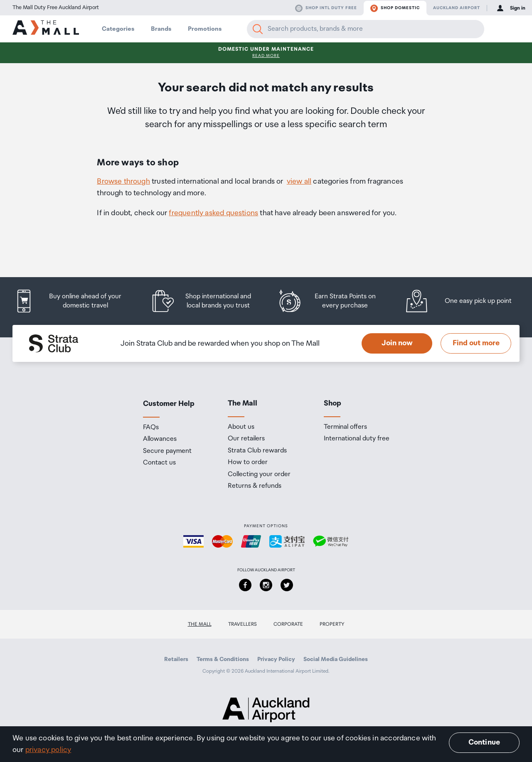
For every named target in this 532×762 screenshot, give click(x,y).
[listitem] (76, 301)
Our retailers (246, 439)
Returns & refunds (255, 486)
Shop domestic (395, 8)
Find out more (476, 343)
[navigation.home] (46, 29)
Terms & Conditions (223, 659)
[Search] (258, 29)
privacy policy (48, 750)
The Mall (200, 624)
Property (332, 624)
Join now (397, 343)
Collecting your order (259, 474)
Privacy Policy (276, 659)
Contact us (159, 463)
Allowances (160, 439)
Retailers (176, 659)
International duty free (357, 439)
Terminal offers (345, 427)
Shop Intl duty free (326, 8)
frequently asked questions (213, 213)
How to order (248, 462)
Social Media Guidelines (336, 659)
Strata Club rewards (257, 451)
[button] (500, 29)
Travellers (243, 624)
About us (241, 427)
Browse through (123, 182)
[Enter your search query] (366, 29)
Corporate (288, 624)
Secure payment (167, 451)
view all (299, 182)
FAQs (151, 428)
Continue (484, 742)
